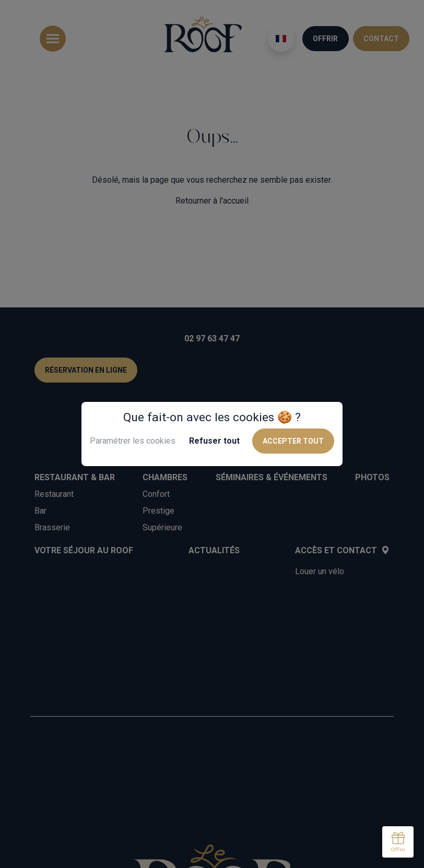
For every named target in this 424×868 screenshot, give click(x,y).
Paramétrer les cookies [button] (133, 441)
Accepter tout (293, 441)
